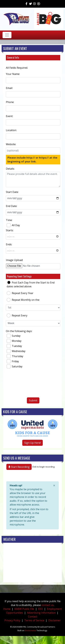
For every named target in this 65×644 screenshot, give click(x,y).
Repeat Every (17, 315)
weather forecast (32, 579)
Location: (11, 130)
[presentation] (33, 384)
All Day (13, 225)
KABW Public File (24, 609)
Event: (9, 116)
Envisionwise (30, 631)
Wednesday (16, 351)
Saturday (15, 366)
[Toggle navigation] (7, 35)
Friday (13, 361)
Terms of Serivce (34, 620)
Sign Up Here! (32, 443)
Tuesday (14, 346)
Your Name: (13, 74)
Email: (9, 88)
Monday (14, 341)
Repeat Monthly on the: (23, 300)
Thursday (15, 356)
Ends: (9, 244)
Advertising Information (41, 613)
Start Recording (19, 467)
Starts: (10, 230)
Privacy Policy (12, 620)
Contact (33, 617)
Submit (33, 400)
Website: (11, 144)
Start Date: (12, 192)
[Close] (54, 485)
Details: (10, 169)
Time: (9, 220)
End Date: (12, 206)
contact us (48, 605)
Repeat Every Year (20, 293)
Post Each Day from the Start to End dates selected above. (31, 284)
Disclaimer (55, 620)
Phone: (10, 102)
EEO (41, 609)
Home (7, 609)
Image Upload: (14, 260)
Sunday (14, 336)
